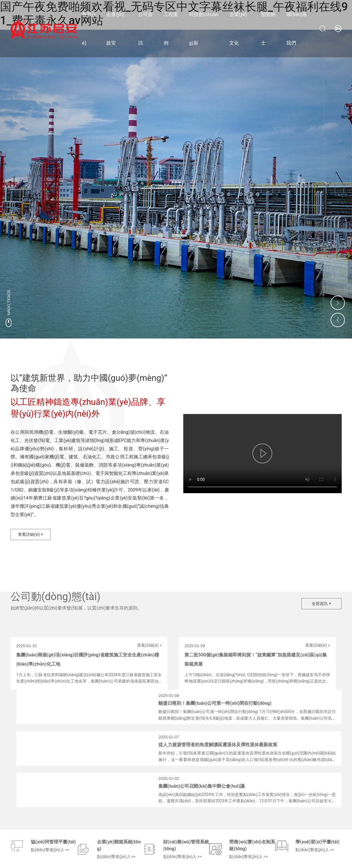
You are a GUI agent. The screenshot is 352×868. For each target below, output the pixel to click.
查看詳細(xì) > (149, 645)
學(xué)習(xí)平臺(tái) (317, 842)
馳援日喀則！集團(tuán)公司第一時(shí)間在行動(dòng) (215, 703)
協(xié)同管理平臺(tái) (53, 842)
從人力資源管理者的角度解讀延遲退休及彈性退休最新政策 (218, 745)
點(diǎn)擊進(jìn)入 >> (50, 850)
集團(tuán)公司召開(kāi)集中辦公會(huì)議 (201, 786)
